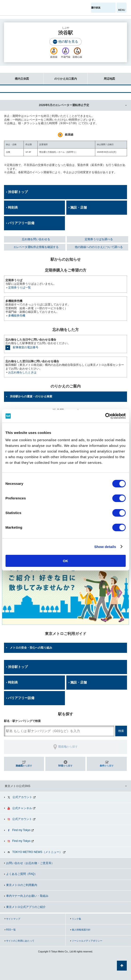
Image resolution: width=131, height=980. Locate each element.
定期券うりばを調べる (99, 239)
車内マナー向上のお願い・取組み (27, 896)
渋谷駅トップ (18, 192)
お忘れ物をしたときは (22, 372)
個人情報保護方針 (81, 930)
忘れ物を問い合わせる (36, 239)
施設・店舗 (79, 207)
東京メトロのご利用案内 (22, 885)
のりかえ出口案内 (60, 76)
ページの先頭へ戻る (122, 966)
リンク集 (76, 919)
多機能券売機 (17, 316)
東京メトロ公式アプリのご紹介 (26, 907)
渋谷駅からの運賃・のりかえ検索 (31, 396)
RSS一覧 (11, 930)
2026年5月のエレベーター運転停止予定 (64, 105)
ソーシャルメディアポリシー (87, 941)
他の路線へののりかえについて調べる (99, 247)
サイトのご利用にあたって (20, 941)
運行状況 (96, 8)
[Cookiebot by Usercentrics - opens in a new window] (105, 416)
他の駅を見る (68, 41)
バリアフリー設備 (21, 223)
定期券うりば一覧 (20, 288)
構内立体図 (14, 76)
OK (65, 561)
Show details (105, 547)
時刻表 (13, 207)
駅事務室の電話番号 (26, 347)
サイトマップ (13, 919)
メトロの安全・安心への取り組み (31, 648)
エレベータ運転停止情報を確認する (36, 247)
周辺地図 (101, 76)
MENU (121, 10)
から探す (24, 766)
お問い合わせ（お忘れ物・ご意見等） (30, 863)
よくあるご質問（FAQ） (22, 874)
